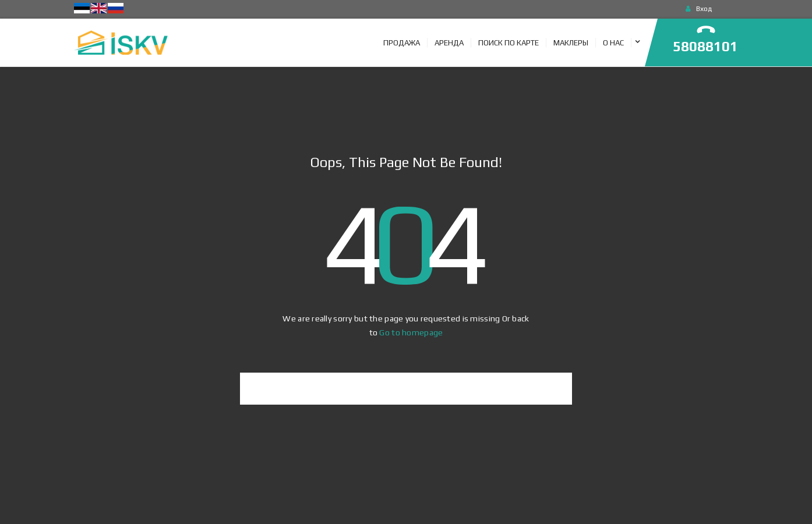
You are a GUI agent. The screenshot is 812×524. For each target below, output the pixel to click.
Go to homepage (411, 332)
